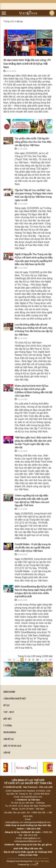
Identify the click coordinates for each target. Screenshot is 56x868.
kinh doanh (9, 692)
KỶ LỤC (7, 706)
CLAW (34, 865)
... (18, 660)
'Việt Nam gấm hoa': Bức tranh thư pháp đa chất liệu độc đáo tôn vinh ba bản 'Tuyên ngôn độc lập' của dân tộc (33, 442)
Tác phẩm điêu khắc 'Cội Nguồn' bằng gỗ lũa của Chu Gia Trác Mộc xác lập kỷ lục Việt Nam (33, 142)
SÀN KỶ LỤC (9, 739)
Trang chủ (9, 21)
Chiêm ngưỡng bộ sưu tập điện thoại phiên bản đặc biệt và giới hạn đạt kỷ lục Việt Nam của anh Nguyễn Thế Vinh (32, 501)
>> (50, 660)
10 (37, 660)
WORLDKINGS (10, 733)
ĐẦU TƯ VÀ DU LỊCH (12, 746)
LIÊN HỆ (7, 753)
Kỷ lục (20, 21)
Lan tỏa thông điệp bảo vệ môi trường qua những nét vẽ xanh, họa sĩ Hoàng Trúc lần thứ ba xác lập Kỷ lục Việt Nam (34, 330)
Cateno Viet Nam (41, 861)
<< (10, 660)
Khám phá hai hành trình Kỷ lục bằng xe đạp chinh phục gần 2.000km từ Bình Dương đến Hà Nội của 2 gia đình (33, 391)
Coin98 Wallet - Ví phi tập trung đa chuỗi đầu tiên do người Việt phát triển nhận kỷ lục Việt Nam (33, 548)
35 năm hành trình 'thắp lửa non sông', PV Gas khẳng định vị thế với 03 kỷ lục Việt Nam (27, 64)
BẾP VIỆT (8, 719)
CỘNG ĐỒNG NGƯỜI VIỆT (15, 699)
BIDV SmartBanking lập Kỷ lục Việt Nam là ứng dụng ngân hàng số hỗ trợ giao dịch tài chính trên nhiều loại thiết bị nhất (33, 592)
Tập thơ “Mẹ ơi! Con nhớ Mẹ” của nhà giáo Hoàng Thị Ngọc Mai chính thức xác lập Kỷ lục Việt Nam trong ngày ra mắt (34, 195)
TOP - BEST (9, 712)
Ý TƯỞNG (8, 726)
